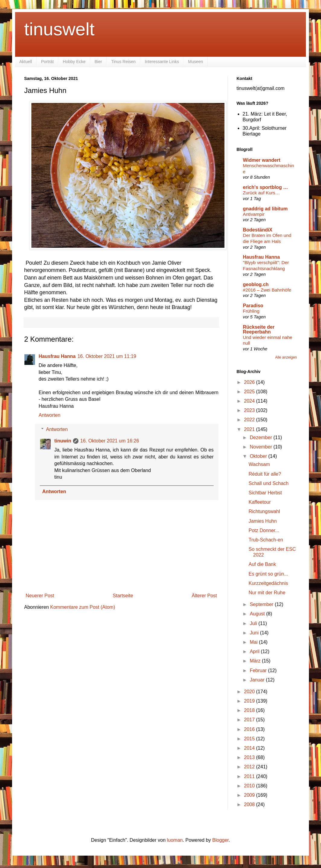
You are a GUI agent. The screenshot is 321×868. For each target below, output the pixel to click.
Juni (255, 633)
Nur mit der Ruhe (267, 593)
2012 (250, 767)
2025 (250, 392)
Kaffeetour (260, 502)
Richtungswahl (264, 511)
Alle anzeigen (286, 357)
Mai (254, 642)
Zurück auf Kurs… (261, 193)
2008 (250, 804)
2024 (250, 401)
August (258, 614)
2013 (250, 757)
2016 (250, 729)
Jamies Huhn (263, 521)
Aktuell (26, 62)
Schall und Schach (269, 483)
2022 (250, 420)
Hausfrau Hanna (57, 356)
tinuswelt (59, 29)
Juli (254, 623)
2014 (250, 748)
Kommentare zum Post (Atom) (83, 607)
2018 (250, 710)
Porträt (47, 62)
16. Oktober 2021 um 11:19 (107, 356)
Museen (195, 62)
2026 (250, 382)
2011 (250, 776)
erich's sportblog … (265, 187)
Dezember (262, 437)
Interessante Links (162, 62)
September (262, 604)
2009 (250, 795)
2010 (250, 786)
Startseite (123, 596)
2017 (250, 720)
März (256, 661)
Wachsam (259, 464)
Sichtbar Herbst (265, 493)
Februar (259, 670)
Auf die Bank (262, 564)
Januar (258, 680)
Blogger (221, 840)
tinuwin (63, 441)
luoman (175, 840)
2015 (250, 739)
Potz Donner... (264, 530)
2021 (250, 429)
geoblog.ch (256, 284)
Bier (99, 62)
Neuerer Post (40, 596)
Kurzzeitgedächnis (268, 583)
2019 (250, 701)
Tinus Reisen (123, 62)
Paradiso (253, 306)
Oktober (259, 456)
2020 (250, 692)
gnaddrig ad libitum (265, 209)
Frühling (251, 311)
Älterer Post (204, 596)
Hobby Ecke (74, 62)
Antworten (49, 415)
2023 (250, 410)
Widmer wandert (262, 160)
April (255, 651)
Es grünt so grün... (268, 574)
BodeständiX (258, 230)
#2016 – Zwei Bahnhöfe (267, 290)
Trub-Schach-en (266, 540)
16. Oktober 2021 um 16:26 (110, 441)
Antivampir (254, 214)
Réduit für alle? (265, 474)
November (262, 447)
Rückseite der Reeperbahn (259, 329)
